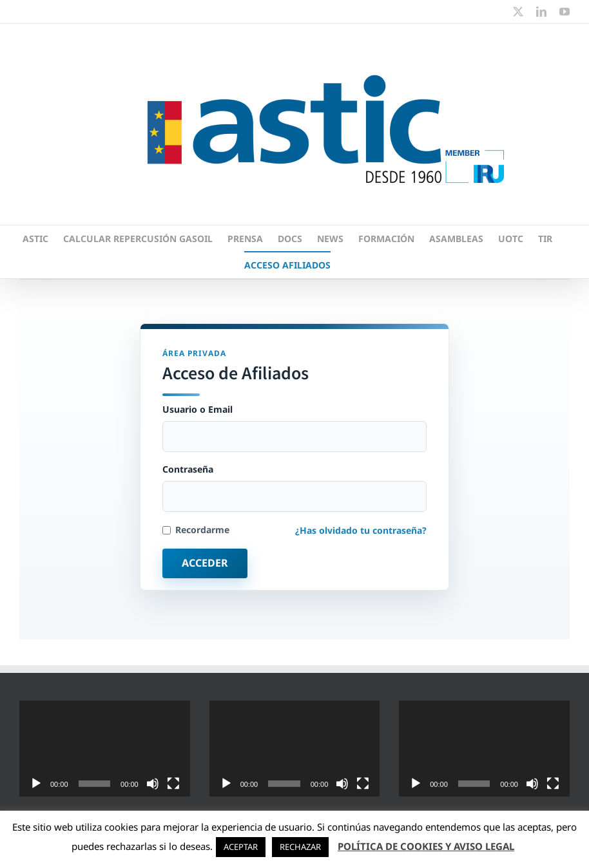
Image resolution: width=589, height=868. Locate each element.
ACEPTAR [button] (241, 847)
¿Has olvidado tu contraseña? (361, 530)
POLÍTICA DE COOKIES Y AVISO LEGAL (426, 846)
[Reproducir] (36, 784)
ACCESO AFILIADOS (287, 265)
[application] (105, 749)
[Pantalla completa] (173, 784)
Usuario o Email (294, 428)
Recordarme (196, 530)
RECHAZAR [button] (300, 847)
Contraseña (294, 488)
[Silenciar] (153, 784)
